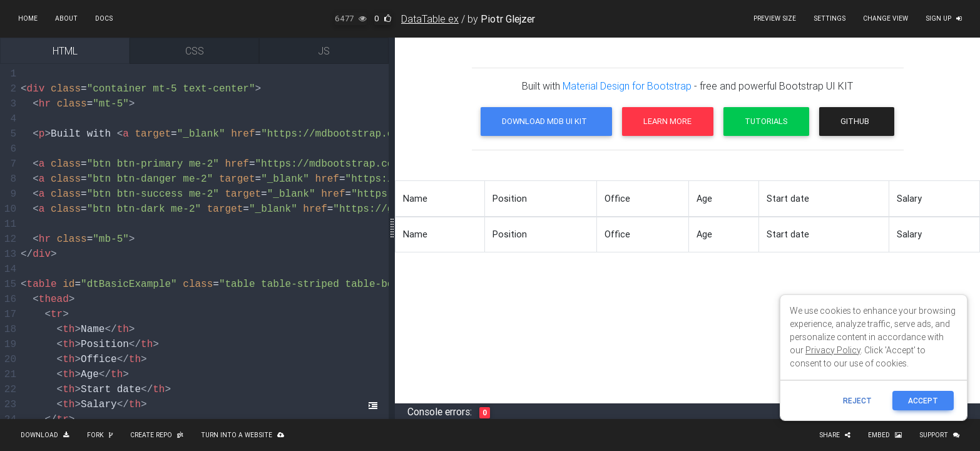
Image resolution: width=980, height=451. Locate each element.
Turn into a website (242, 435)
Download (45, 435)
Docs (104, 18)
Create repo (157, 435)
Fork (100, 435)
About (66, 18)
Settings (829, 18)
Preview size (775, 18)
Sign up (944, 18)
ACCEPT (923, 401)
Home (28, 18)
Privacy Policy (833, 350)
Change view (886, 18)
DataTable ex (430, 19)
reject (857, 401)
